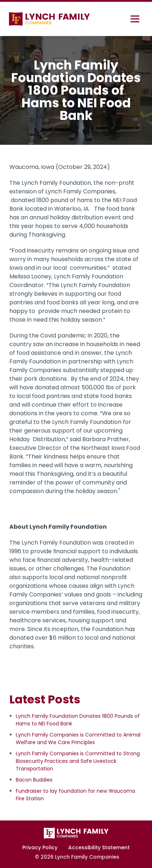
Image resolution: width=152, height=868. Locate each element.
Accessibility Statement (99, 847)
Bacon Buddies (34, 780)
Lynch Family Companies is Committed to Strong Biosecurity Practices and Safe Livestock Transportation (78, 761)
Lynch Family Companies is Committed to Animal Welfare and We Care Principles (78, 739)
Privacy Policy (40, 847)
